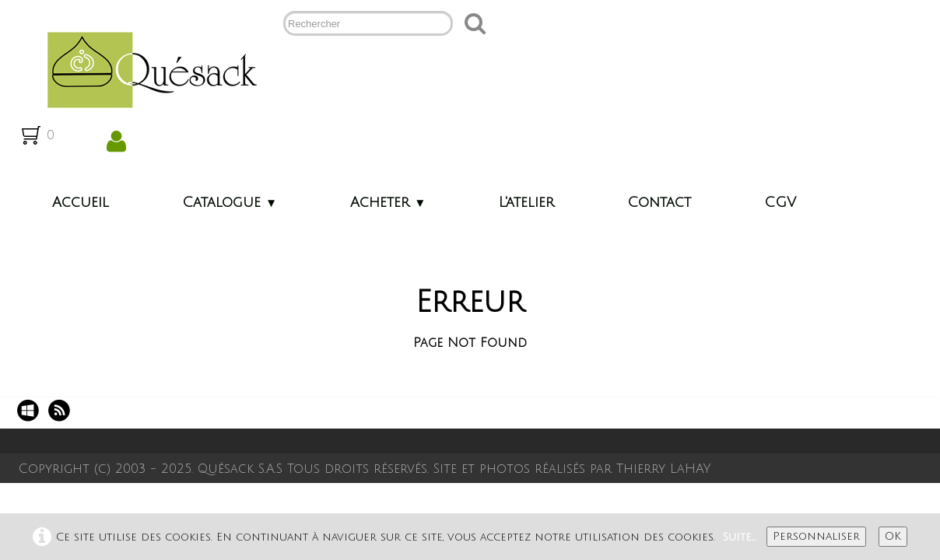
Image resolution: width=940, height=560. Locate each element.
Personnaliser (816, 536)
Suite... (740, 537)
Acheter (388, 202)
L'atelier (526, 202)
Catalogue (230, 202)
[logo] (146, 68)
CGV (780, 202)
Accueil (81, 202)
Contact (659, 202)
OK (893, 536)
